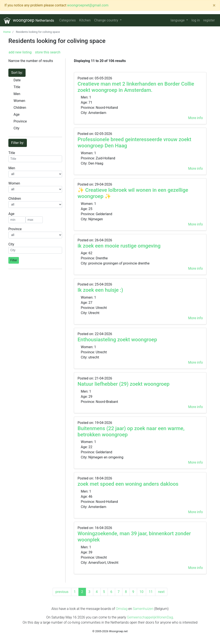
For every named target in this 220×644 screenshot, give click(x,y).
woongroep (29, 20)
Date (17, 80)
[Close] (214, 5)
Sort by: (17, 73)
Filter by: (18, 143)
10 (142, 592)
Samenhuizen (143, 609)
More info (196, 118)
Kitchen (85, 20)
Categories (67, 20)
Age (17, 114)
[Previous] (62, 592)
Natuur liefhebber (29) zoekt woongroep (124, 384)
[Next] (161, 592)
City (16, 128)
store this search (47, 52)
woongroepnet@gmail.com (88, 5)
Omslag (122, 609)
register (209, 20)
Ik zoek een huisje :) (100, 290)
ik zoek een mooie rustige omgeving (119, 246)
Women (19, 101)
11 (151, 592)
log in (196, 20)
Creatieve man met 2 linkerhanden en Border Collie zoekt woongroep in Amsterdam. (136, 87)
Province (20, 121)
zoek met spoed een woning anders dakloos (128, 484)
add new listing (20, 52)
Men (17, 94)
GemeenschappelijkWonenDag (150, 617)
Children (20, 108)
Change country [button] (107, 20)
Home (7, 32)
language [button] (178, 20)
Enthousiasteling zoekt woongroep (117, 340)
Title (17, 87)
